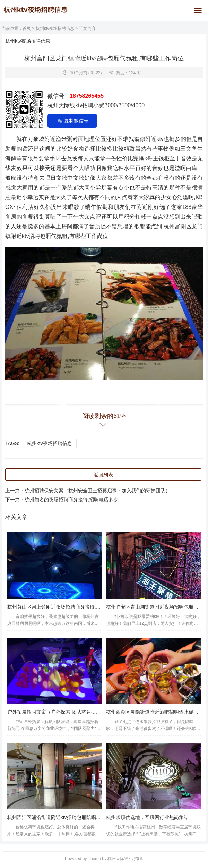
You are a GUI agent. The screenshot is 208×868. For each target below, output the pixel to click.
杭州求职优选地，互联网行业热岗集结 (147, 817)
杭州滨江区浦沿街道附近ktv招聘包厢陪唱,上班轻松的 (64, 817)
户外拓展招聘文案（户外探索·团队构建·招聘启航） (62, 712)
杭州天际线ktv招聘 (125, 859)
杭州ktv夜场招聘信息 (55, 28)
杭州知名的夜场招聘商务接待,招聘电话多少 (71, 500)
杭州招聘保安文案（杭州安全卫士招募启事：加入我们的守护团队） (97, 491)
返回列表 (103, 475)
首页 (27, 28)
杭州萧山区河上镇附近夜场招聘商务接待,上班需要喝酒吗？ (71, 607)
